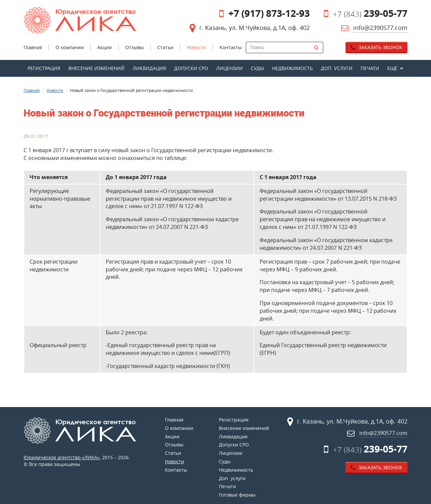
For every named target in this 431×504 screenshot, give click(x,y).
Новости (55, 90)
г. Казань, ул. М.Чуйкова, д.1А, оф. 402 (255, 28)
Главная (32, 90)
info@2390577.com (380, 28)
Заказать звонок (376, 47)
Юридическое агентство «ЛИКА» (62, 457)
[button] (395, 68)
